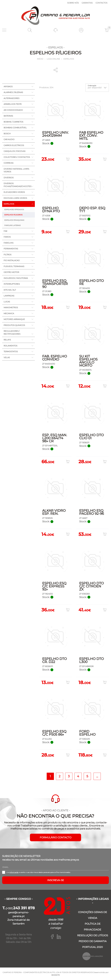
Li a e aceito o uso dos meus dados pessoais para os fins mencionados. (38, 872)
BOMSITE (56, 975)
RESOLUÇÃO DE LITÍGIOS (93, 935)
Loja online (53, 59)
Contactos (101, 3)
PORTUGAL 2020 (92, 947)
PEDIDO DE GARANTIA (93, 941)
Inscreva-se (56, 880)
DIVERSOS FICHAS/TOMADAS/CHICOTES (17, 185)
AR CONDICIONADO (13, 110)
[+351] (19, 908)
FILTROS (8, 255)
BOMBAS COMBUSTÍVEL (15, 128)
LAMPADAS (9, 296)
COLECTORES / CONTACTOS (17, 157)
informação (14, 872)
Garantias (87, 3)
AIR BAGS (8, 86)
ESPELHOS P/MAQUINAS (14, 220)
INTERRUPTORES (12, 284)
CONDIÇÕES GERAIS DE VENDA (92, 915)
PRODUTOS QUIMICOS (14, 325)
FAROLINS (9, 243)
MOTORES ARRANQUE (14, 319)
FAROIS (7, 237)
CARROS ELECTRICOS (14, 145)
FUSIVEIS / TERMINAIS (14, 266)
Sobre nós (73, 3)
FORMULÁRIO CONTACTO (56, 837)
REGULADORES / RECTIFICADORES (12, 332)
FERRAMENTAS (11, 249)
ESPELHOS (69, 59)
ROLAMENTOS (10, 346)
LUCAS (7, 302)
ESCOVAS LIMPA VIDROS (15, 198)
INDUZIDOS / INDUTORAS (16, 278)
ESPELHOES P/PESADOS (14, 210)
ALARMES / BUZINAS (13, 92)
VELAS (7, 357)
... (97, 776)
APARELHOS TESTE (13, 104)
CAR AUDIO (9, 139)
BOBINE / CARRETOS (13, 122)
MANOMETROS (11, 307)
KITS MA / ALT (10, 290)
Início (40, 59)
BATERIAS (8, 116)
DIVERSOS (9, 178)
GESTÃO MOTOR (11, 272)
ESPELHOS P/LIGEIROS (13, 215)
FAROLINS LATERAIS (13, 225)
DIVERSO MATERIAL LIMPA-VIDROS (17, 170)
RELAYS (7, 340)
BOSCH (7, 134)
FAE (5, 231)
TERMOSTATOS (11, 351)
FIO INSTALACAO (12, 260)
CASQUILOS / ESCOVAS (15, 151)
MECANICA (9, 313)
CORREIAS (9, 163)
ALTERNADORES (11, 98)
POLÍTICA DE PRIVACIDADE (92, 927)
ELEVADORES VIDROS (14, 192)
